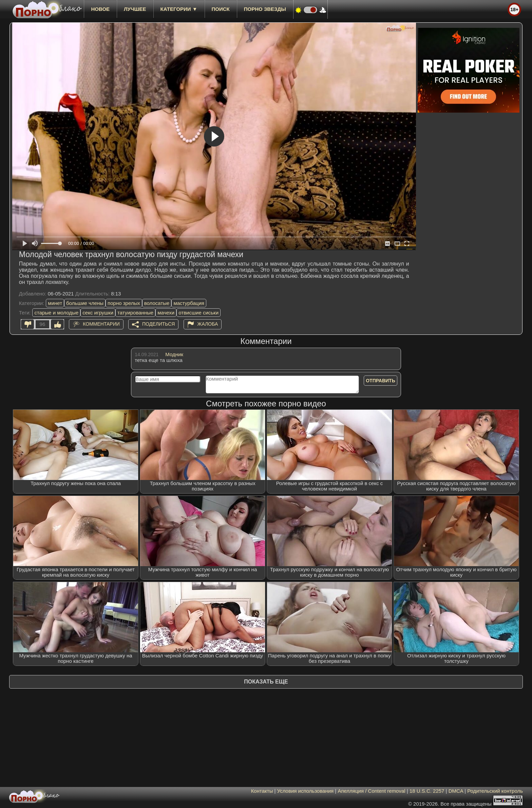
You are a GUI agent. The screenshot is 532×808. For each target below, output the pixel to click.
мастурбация (189, 303)
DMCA (456, 791)
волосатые (157, 303)
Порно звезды (265, 9)
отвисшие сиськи (198, 313)
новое (100, 9)
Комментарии (101, 324)
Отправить (381, 381)
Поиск (221, 9)
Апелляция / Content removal (371, 791)
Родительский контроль (495, 791)
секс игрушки (98, 313)
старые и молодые (56, 313)
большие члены (85, 303)
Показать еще (266, 682)
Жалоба (208, 324)
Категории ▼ (179, 9)
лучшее (135, 9)
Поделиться (158, 324)
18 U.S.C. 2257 (427, 791)
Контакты (262, 791)
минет (55, 303)
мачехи (166, 313)
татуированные (135, 313)
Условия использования (306, 791)
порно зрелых (124, 303)
